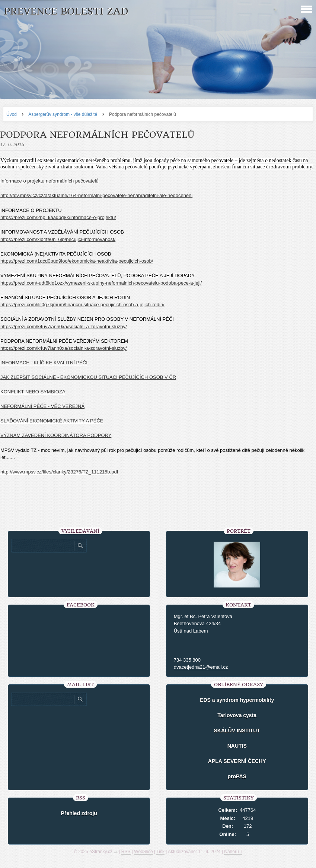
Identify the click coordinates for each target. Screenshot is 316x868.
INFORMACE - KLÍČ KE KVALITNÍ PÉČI (44, 363)
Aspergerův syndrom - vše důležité (63, 114)
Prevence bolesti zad (66, 11)
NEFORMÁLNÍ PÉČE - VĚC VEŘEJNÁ (42, 406)
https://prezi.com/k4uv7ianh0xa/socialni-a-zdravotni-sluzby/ (64, 327)
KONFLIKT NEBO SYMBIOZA (33, 392)
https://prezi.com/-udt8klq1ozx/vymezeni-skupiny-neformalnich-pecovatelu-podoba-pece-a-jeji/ (101, 283)
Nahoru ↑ (233, 852)
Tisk (160, 852)
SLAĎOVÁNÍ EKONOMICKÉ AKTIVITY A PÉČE (52, 421)
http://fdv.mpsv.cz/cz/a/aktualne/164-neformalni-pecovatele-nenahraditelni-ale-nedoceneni (96, 195)
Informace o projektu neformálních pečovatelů (50, 181)
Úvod (12, 114)
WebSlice (143, 852)
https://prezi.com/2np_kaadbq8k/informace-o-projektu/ (58, 217)
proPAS (237, 776)
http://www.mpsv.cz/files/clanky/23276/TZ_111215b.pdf (59, 472)
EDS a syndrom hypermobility (237, 700)
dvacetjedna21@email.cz (201, 667)
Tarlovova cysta (237, 715)
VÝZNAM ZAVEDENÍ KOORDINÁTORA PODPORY (56, 435)
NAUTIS (237, 746)
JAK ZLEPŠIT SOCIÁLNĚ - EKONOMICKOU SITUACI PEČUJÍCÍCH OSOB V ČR (88, 377)
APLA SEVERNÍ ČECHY (237, 761)
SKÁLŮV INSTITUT (237, 731)
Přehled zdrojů (79, 813)
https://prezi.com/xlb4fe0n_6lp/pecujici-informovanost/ (58, 239)
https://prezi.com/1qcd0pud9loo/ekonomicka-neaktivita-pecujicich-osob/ (77, 261)
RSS (126, 852)
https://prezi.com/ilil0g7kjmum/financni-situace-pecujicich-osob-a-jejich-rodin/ (82, 305)
